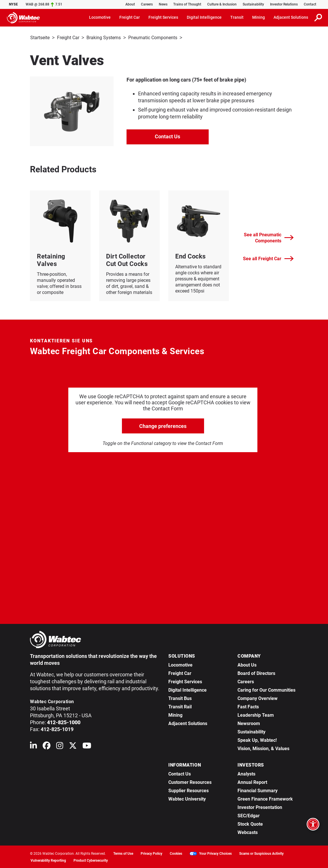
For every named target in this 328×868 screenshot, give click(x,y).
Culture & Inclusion (222, 4)
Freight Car (68, 38)
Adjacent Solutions (188, 723)
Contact (310, 4)
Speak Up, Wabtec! (257, 740)
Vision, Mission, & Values (263, 748)
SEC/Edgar (249, 815)
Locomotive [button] (100, 17)
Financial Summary (258, 790)
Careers (147, 4)
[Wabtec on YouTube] (87, 746)
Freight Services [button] (163, 17)
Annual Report (252, 782)
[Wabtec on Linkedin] (33, 746)
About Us (247, 664)
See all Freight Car (268, 258)
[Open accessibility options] (313, 824)
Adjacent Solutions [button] (291, 17)
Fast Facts (248, 706)
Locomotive (180, 664)
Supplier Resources (188, 790)
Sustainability (253, 4)
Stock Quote (250, 823)
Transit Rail (180, 706)
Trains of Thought (187, 4)
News (163, 4)
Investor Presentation (260, 807)
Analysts (246, 773)
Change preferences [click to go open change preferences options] (163, 425)
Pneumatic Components (153, 38)
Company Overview (258, 698)
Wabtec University (187, 798)
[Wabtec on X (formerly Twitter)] (73, 746)
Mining (175, 715)
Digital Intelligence (187, 689)
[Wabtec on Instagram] (60, 746)
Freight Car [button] (130, 17)
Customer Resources (190, 782)
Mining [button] (259, 17)
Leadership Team (256, 715)
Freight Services (185, 681)
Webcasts (248, 832)
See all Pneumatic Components (269, 237)
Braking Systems (104, 38)
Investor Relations (284, 4)
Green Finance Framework (265, 798)
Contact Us (167, 136)
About (130, 4)
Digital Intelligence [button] (204, 17)
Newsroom (249, 723)
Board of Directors (256, 673)
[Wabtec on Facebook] (47, 746)
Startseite (40, 38)
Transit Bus (180, 698)
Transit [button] (237, 17)
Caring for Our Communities (266, 689)
